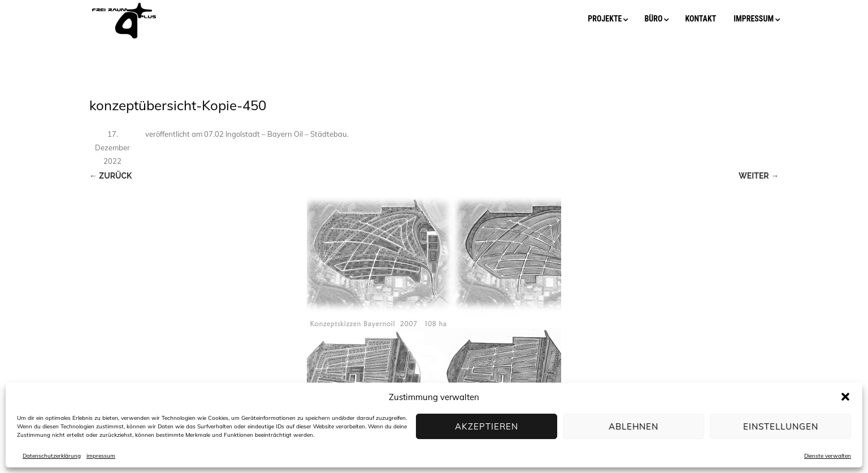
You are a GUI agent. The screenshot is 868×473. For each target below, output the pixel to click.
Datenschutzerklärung (52, 456)
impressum (101, 456)
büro (653, 19)
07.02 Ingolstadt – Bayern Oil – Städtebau (275, 134)
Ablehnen (633, 426)
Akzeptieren (487, 426)
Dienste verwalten (828, 456)
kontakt (700, 19)
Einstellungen (781, 426)
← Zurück (110, 176)
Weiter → (759, 176)
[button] (845, 397)
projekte (605, 19)
